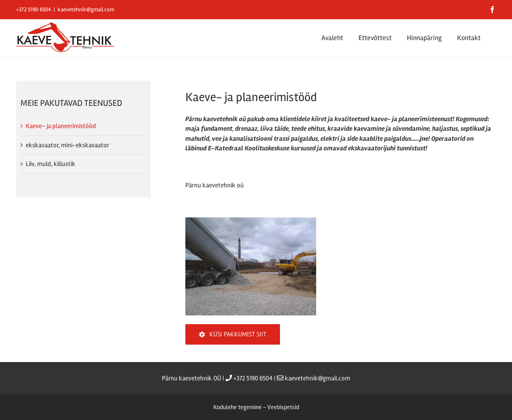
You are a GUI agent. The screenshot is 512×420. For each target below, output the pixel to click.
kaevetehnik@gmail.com (86, 10)
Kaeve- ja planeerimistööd (61, 126)
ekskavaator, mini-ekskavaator (67, 145)
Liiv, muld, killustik (51, 164)
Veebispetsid (283, 407)
